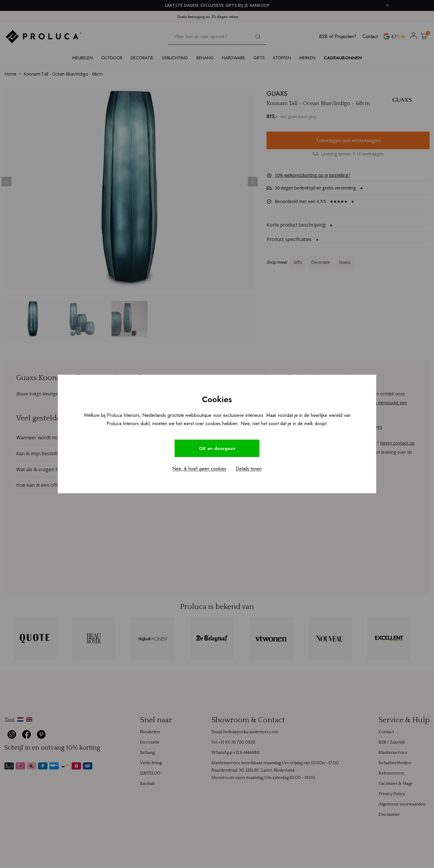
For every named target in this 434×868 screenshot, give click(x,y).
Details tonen (249, 469)
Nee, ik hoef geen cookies (199, 469)
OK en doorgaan (217, 448)
